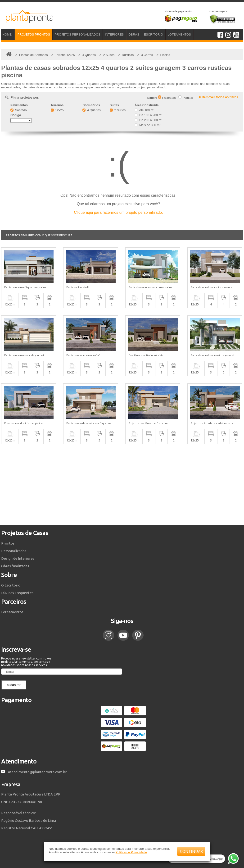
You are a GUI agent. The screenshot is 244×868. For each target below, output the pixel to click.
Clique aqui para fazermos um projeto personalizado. (118, 212)
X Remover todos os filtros (219, 97)
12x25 (57, 110)
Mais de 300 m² (147, 125)
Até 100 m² (144, 110)
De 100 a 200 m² (148, 115)
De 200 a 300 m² (148, 120)
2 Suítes (118, 110)
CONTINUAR (191, 851)
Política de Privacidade (131, 852)
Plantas (185, 98)
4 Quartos (92, 110)
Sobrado (19, 110)
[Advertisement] (122, 485)
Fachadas (167, 98)
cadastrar (14, 685)
